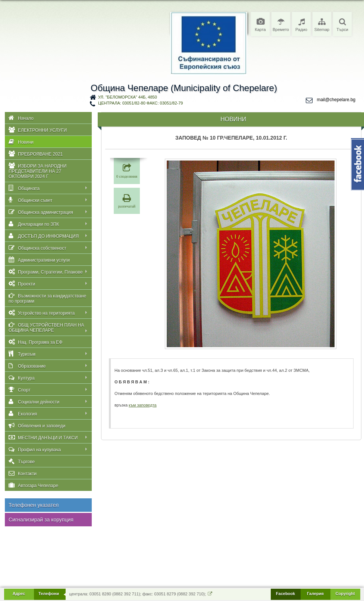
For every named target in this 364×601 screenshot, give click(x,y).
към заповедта (143, 405)
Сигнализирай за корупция (41, 520)
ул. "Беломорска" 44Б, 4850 (128, 97)
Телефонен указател (34, 505)
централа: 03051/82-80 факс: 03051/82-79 (140, 103)
